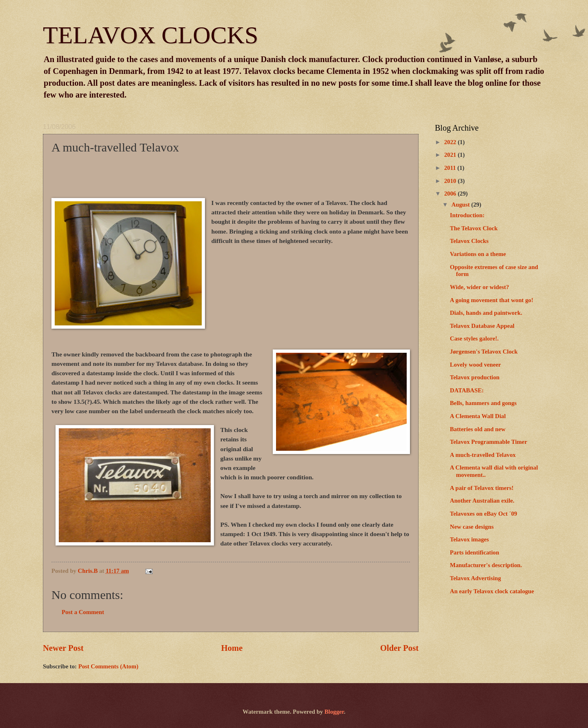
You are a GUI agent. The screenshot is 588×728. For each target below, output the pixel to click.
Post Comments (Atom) (108, 666)
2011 (451, 168)
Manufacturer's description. (486, 565)
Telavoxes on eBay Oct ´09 (484, 514)
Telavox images (470, 539)
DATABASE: (467, 390)
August (461, 205)
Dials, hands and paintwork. (486, 313)
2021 (451, 155)
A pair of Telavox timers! (482, 488)
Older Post (399, 648)
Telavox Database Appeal (482, 326)
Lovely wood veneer (476, 365)
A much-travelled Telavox (483, 455)
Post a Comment (83, 612)
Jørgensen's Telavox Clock (484, 352)
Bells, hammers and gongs (483, 403)
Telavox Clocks (469, 241)
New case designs (472, 527)
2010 (451, 181)
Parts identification (475, 552)
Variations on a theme (478, 254)
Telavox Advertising (476, 578)
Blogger (334, 712)
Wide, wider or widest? (480, 287)
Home (232, 648)
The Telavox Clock (474, 228)
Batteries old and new (478, 429)
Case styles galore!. (474, 338)
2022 (451, 142)
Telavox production (475, 377)
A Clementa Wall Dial (478, 416)
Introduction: (467, 215)
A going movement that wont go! (492, 300)
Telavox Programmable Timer (489, 442)
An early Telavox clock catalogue (492, 591)
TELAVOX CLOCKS (150, 35)
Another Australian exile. (482, 501)
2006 (451, 194)
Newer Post (63, 648)
